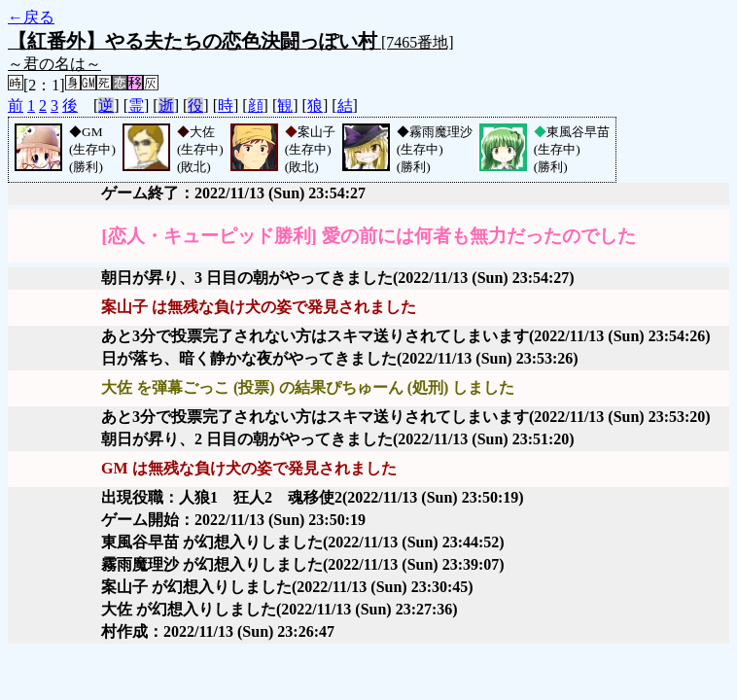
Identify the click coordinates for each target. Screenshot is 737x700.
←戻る (31, 17)
